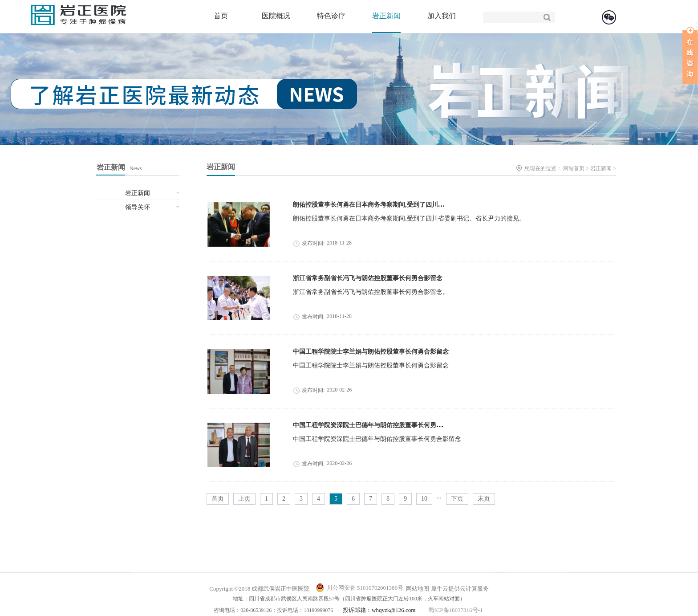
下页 (457, 499)
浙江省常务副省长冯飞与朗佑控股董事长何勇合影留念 (368, 278)
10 (424, 499)
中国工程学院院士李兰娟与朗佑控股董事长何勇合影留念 (371, 352)
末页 (484, 499)
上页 (244, 499)
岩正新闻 (601, 168)
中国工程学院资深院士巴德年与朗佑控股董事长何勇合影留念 (377, 425)
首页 (221, 16)
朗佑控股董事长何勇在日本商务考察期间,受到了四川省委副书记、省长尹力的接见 (406, 205)
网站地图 (416, 589)
